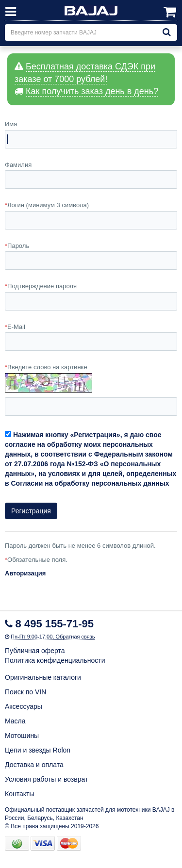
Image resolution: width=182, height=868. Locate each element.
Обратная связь (75, 637)
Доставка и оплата (34, 765)
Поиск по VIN (25, 692)
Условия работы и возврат (46, 779)
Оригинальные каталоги (43, 677)
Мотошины (22, 736)
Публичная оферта (35, 651)
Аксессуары (24, 706)
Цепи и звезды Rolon (38, 750)
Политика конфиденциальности (55, 660)
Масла (15, 721)
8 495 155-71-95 (55, 624)
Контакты (19, 794)
